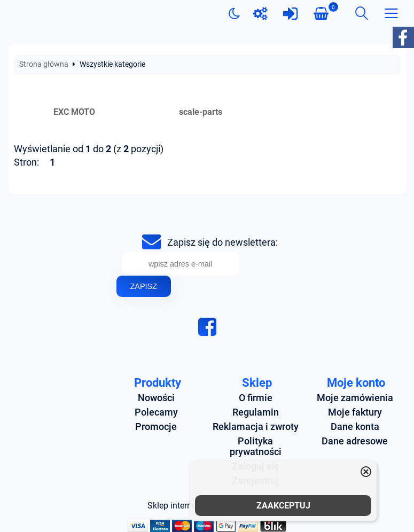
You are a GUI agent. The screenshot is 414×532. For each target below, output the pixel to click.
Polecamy (156, 412)
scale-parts (201, 112)
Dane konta (355, 427)
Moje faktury (355, 412)
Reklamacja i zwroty (256, 427)
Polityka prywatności (256, 447)
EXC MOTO (74, 112)
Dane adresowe (355, 441)
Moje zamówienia (355, 398)
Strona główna (44, 65)
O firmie (256, 398)
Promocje (156, 427)
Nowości (156, 398)
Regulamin (256, 412)
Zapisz (144, 286)
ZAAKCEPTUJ (283, 506)
